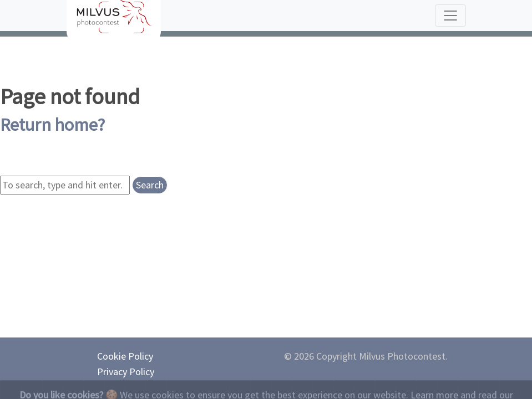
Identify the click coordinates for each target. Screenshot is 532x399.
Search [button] (150, 185)
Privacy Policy (126, 372)
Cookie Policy (125, 356)
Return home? (52, 125)
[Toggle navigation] (450, 16)
